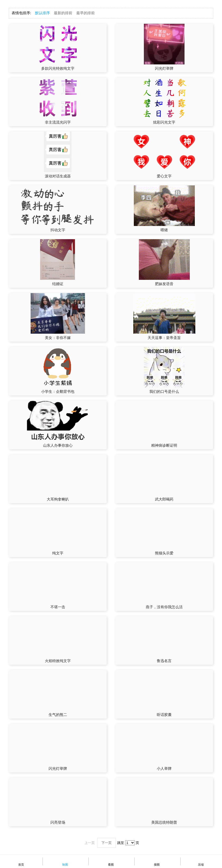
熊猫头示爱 (164, 553)
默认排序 (42, 13)
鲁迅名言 (164, 661)
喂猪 (164, 230)
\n (130, 843)
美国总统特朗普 (164, 822)
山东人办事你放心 (58, 445)
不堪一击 (58, 607)
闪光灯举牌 (164, 69)
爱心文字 (164, 176)
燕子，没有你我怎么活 (164, 607)
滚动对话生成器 (58, 176)
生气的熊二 (58, 715)
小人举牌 (164, 769)
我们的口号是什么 (164, 392)
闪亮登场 (58, 822)
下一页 (107, 843)
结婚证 (58, 284)
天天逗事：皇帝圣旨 (164, 338)
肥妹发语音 (164, 284)
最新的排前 (63, 13)
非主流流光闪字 (58, 122)
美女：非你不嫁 (58, 338)
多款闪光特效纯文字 (58, 69)
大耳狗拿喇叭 (58, 499)
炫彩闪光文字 (164, 122)
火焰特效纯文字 (58, 661)
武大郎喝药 (164, 499)
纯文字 (58, 553)
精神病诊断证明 (164, 445)
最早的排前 (86, 13)
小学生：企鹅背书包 (58, 392)
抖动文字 (58, 230)
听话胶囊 (164, 715)
